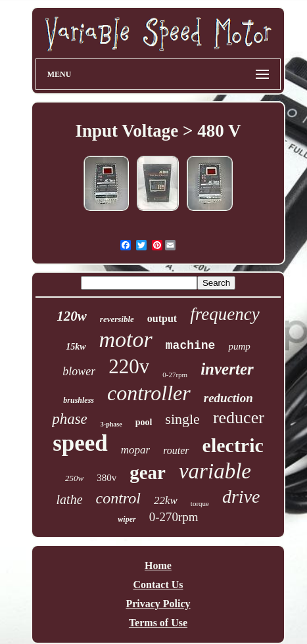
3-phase (111, 424)
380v (106, 478)
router (176, 450)
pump (239, 346)
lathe (70, 499)
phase (70, 419)
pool (144, 422)
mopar (135, 450)
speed (80, 443)
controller (149, 393)
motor (126, 339)
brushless (79, 400)
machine (191, 346)
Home (158, 565)
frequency (224, 314)
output (162, 318)
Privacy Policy (158, 604)
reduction (228, 398)
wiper (127, 519)
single (182, 419)
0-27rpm (175, 375)
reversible (117, 319)
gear (148, 472)
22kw (166, 500)
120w (72, 316)
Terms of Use (158, 623)
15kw (76, 347)
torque (200, 503)
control (118, 498)
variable (215, 471)
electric (233, 445)
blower (79, 371)
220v (129, 366)
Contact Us (158, 585)
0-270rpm (174, 517)
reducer (239, 418)
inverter (227, 369)
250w (74, 478)
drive (241, 496)
